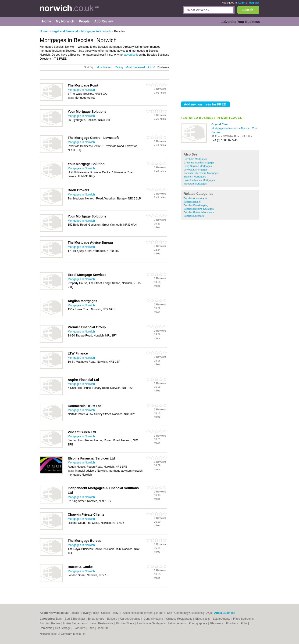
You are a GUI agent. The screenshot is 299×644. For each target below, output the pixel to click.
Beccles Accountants (196, 198)
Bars (59, 619)
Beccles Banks (192, 202)
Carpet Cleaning (131, 619)
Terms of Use (164, 613)
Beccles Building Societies (199, 209)
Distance (163, 67)
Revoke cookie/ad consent (137, 613)
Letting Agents (177, 623)
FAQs (208, 613)
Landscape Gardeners (151, 623)
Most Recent (104, 67)
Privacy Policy (90, 613)
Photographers (198, 623)
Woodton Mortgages (195, 184)
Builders (112, 619)
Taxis (92, 628)
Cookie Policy (110, 613)
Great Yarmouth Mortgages (199, 163)
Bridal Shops (96, 619)
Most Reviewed (135, 67)
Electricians (203, 619)
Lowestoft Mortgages (196, 170)
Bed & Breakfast (75, 619)
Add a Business (225, 613)
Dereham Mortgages (195, 159)
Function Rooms (50, 623)
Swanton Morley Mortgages (199, 180)
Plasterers (217, 623)
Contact (74, 613)
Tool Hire (103, 628)
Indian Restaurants (75, 623)
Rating (119, 67)
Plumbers (232, 623)
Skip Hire (80, 628)
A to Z (151, 67)
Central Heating (154, 619)
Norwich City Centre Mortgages (201, 173)
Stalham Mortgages (195, 177)
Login (242, 3)
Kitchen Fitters (126, 623)
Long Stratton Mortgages (198, 166)
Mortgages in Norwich (225, 128)
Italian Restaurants (102, 623)
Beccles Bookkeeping (196, 205)
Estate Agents (222, 619)
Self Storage (63, 628)
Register (254, 3)
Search (248, 10)
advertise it (131, 55)
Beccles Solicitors (194, 216)
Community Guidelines (188, 613)
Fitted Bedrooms (244, 619)
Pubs (244, 623)
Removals (46, 628)
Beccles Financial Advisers (199, 212)
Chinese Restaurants (180, 619)
